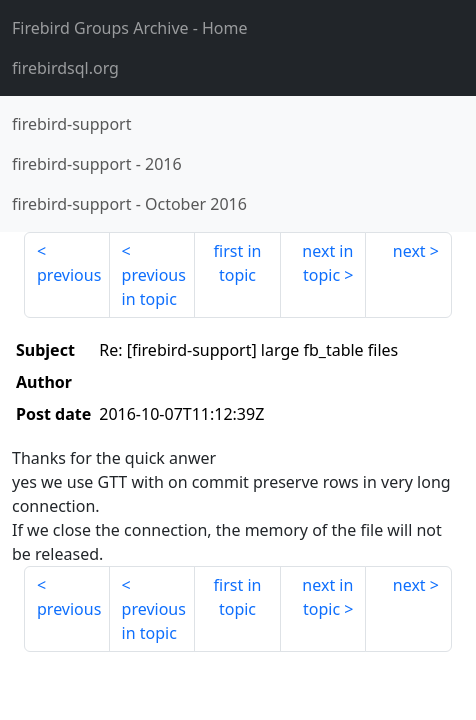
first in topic (238, 263)
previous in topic (154, 287)
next (409, 251)
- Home (130, 28)
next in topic (327, 263)
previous (69, 275)
